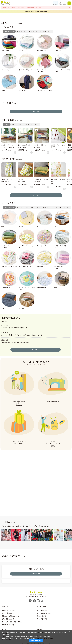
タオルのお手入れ (42, 619)
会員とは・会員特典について (10, 616)
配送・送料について (8, 619)
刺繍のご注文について (8, 610)
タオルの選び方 (41, 616)
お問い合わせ (36, 574)
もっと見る (36, 111)
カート (64, 4)
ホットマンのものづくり (44, 613)
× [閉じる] (70, 632)
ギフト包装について (8, 613)
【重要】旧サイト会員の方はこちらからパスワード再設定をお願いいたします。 (22, 8)
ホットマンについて (43, 610)
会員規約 (39, 629)
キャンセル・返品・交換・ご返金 (12, 622)
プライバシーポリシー (17, 638)
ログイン (60, 4)
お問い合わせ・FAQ (8, 625)
